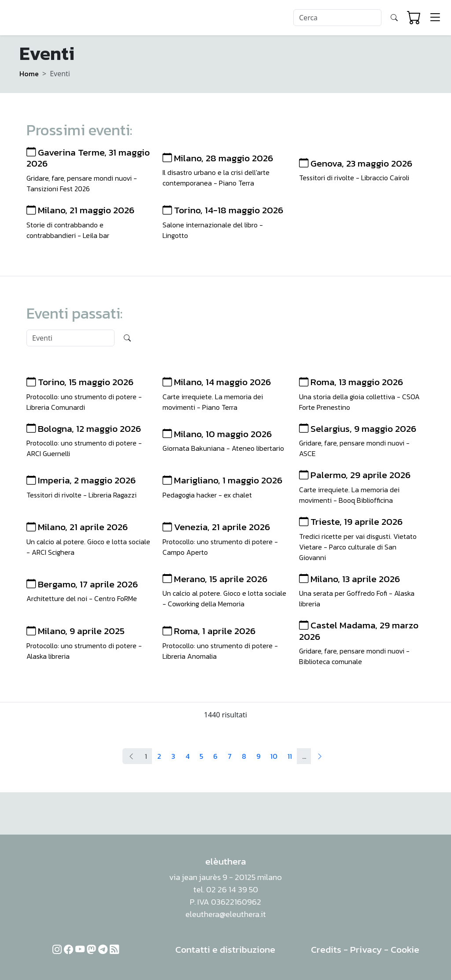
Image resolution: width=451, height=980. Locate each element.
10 (274, 756)
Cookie (405, 949)
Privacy (366, 949)
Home (29, 74)
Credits (326, 949)
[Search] (337, 18)
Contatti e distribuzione (225, 949)
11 (290, 756)
